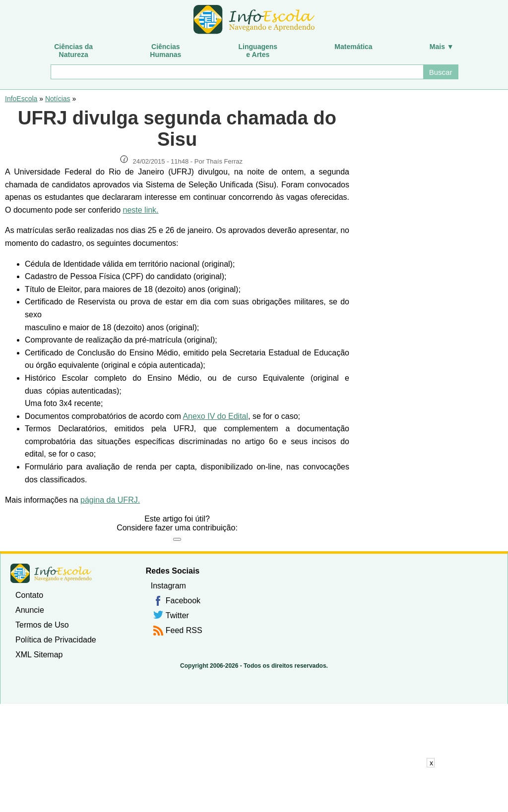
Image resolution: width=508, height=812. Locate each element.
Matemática (353, 47)
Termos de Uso (42, 625)
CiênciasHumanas (165, 51)
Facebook (183, 601)
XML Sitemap (39, 655)
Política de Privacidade (56, 640)
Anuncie (30, 610)
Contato (29, 595)
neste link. (140, 210)
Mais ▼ (442, 47)
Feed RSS (184, 630)
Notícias (58, 99)
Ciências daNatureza (73, 51)
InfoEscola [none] (51, 573)
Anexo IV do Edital (215, 416)
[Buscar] (236, 72)
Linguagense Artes (258, 51)
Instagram (168, 586)
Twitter (177, 615)
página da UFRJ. (110, 500)
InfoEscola (21, 99)
